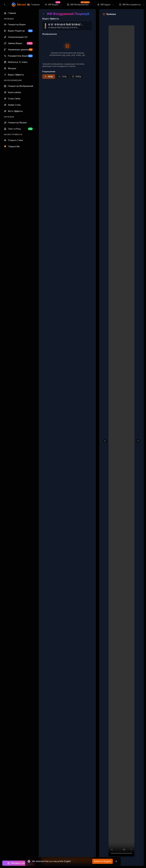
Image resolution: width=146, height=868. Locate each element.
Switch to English (103, 861)
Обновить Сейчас (18, 863)
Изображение (50, 34)
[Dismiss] (116, 861)
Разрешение (49, 71)
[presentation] (67, 49)
